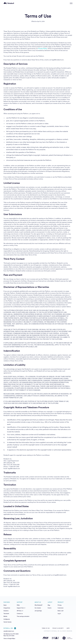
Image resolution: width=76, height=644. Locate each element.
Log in (59, 614)
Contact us (20, 614)
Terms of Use (46, 628)
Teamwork (6, 614)
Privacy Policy (43, 49)
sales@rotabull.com (9, 631)
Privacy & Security (58, 628)
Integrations (7, 608)
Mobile (5, 616)
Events (50, 608)
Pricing (60, 605)
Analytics (6, 611)
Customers (61, 608)
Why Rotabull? (39, 605)
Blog (49, 605)
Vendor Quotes (8, 622)
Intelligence (7, 619)
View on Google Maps (9, 639)
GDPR (68, 628)
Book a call (60, 611)
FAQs (18, 605)
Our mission (38, 608)
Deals (5, 605)
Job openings (38, 611)
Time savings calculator (23, 616)
